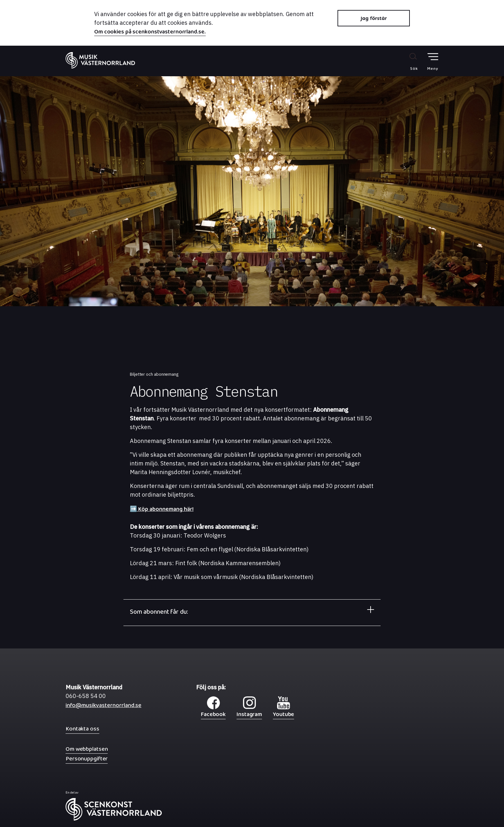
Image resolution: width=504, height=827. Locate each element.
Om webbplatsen (87, 749)
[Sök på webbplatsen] (407, 61)
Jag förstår (374, 18)
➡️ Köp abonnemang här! (162, 511)
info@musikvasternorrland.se (104, 707)
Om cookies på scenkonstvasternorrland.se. (150, 32)
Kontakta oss (82, 729)
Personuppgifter (87, 759)
